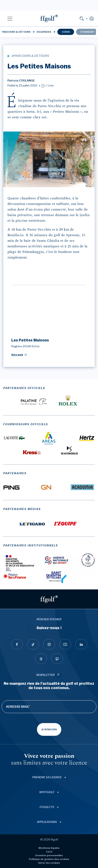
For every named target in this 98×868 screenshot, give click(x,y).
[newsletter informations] (58, 675)
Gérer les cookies (49, 863)
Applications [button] (47, 822)
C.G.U (49, 852)
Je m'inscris (49, 729)
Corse (66, 32)
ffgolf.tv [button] (47, 807)
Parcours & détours (16, 32)
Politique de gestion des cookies (49, 859)
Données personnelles (49, 855)
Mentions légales (49, 848)
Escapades (44, 32)
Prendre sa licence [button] (47, 777)
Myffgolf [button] (47, 792)
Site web (17, 355)
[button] (10, 18)
